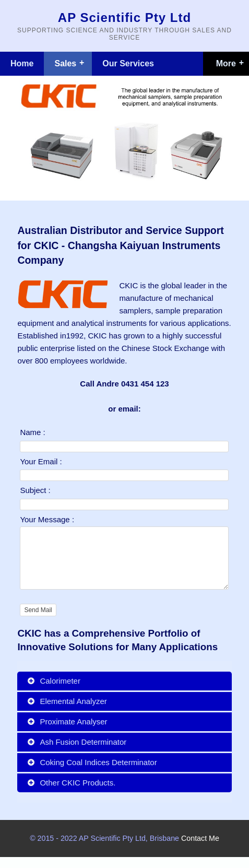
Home (22, 63)
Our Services (128, 63)
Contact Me (200, 849)
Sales (65, 63)
